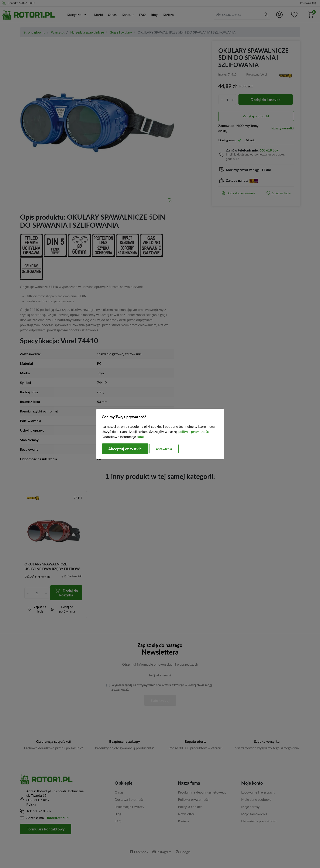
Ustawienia (164, 449)
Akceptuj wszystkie (125, 449)
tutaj (140, 437)
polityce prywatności (194, 431)
